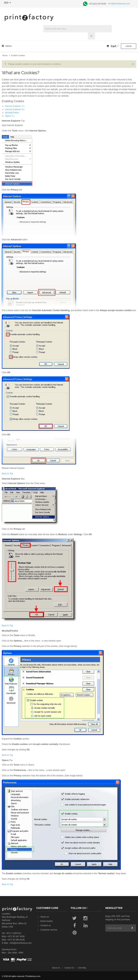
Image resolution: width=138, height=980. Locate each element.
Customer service (49, 930)
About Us (56, 968)
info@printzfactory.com (119, 4)
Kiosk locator (47, 921)
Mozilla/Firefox (12, 113)
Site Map (82, 968)
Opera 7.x (10, 116)
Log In (129, 46)
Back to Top (7, 474)
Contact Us (69, 968)
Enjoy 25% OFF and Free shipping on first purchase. (118, 918)
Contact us (46, 925)
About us (45, 917)
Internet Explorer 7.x (15, 106)
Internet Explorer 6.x (15, 109)
